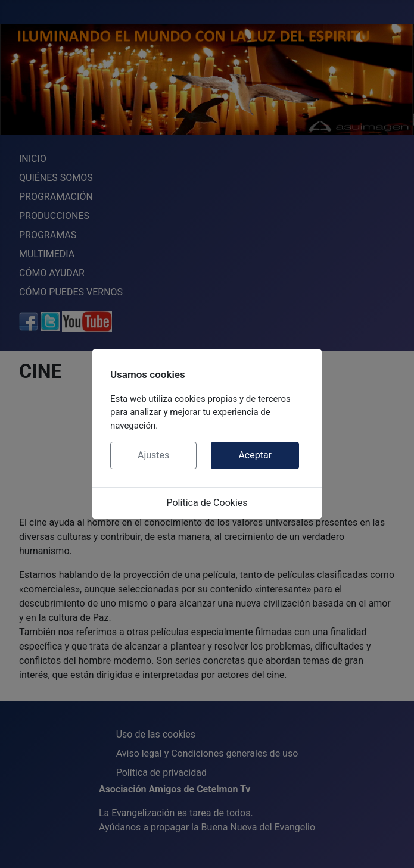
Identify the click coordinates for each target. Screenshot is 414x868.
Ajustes (153, 455)
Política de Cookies (207, 503)
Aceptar (255, 455)
